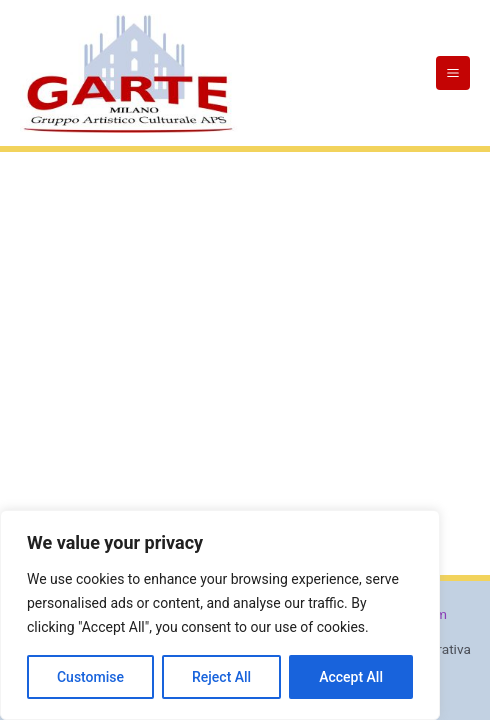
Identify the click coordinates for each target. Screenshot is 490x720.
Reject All (221, 677)
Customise (90, 677)
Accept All (351, 677)
